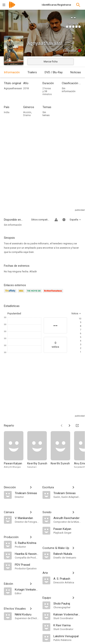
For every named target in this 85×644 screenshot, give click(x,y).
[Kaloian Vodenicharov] (67, 614)
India (7, 112)
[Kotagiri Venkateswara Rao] (27, 589)
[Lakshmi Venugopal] (67, 636)
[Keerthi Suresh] (62, 452)
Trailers (32, 72)
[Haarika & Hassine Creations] (27, 554)
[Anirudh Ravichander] (67, 518)
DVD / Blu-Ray (54, 72)
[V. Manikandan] (27, 518)
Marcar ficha (51, 62)
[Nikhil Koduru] (27, 614)
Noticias (76, 72)
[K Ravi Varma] (67, 625)
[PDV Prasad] (27, 564)
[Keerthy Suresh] (39, 452)
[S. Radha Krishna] (27, 543)
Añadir (33, 271)
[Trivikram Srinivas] (27, 493)
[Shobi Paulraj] (67, 603)
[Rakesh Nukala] (67, 554)
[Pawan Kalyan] (16, 452)
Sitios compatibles (41, 220)
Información (12, 72)
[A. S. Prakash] (67, 578)
